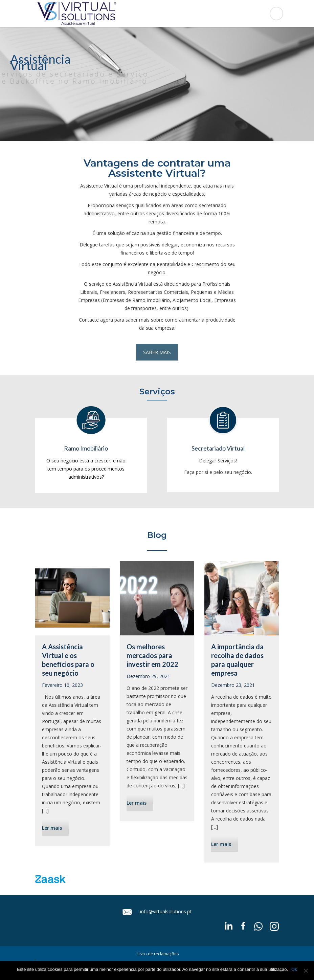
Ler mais (52, 828)
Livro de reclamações (158, 954)
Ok (294, 969)
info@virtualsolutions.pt (166, 911)
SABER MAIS (157, 352)
